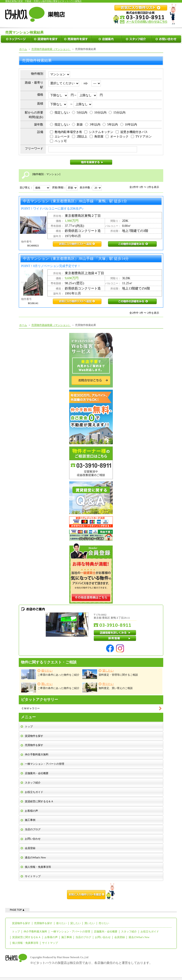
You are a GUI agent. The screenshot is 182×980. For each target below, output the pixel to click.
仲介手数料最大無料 (37, 754)
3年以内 (93, 125)
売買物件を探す (34, 745)
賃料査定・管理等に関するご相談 (110, 674)
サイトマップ (33, 876)
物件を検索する (91, 162)
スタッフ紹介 (33, 783)
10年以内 (129, 125)
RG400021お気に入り (77, 244)
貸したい (76, 923)
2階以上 (80, 137)
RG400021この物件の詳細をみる (132, 244)
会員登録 (30, 848)
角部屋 (97, 137)
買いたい (90, 923)
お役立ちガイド (34, 792)
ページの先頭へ (17, 910)
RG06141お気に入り (77, 301)
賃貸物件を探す (34, 736)
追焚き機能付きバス (132, 132)
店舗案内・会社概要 (37, 773)
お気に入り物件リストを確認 (91, 891)
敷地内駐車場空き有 (66, 132)
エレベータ (60, 137)
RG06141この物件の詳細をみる (132, 301)
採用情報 (115, 638)
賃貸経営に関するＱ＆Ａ (39, 801)
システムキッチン (99, 132)
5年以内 (110, 125)
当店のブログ (33, 829)
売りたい (104, 923)
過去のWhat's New (35, 858)
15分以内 (117, 113)
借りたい (61, 923)
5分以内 (80, 113)
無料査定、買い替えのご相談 (107, 688)
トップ (29, 727)
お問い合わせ (33, 839)
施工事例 (30, 820)
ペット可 (58, 141)
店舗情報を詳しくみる (115, 633)
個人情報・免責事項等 (38, 867)
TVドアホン (141, 137)
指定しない (60, 113)
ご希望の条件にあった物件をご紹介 (50, 674)
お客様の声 (31, 811)
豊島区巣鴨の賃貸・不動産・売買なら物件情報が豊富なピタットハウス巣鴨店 (43, 1)
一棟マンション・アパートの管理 (45, 764)
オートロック (117, 137)
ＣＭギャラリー (31, 708)
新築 (77, 125)
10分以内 (98, 113)
